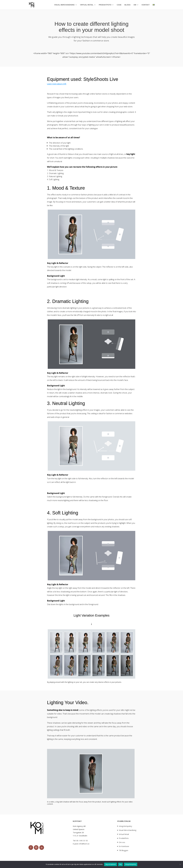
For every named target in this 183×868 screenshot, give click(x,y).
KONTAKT (146, 5)
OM (135, 5)
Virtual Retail (124, 834)
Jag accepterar (111, 864)
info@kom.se (84, 844)
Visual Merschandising (128, 830)
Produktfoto (124, 838)
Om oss (122, 842)
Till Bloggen (123, 850)
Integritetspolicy (125, 826)
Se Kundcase (124, 846)
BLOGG (127, 5)
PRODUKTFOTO (105, 5)
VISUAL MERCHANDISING (64, 5)
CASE (119, 5)
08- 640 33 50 (82, 841)
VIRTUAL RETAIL (87, 5)
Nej (120, 864)
